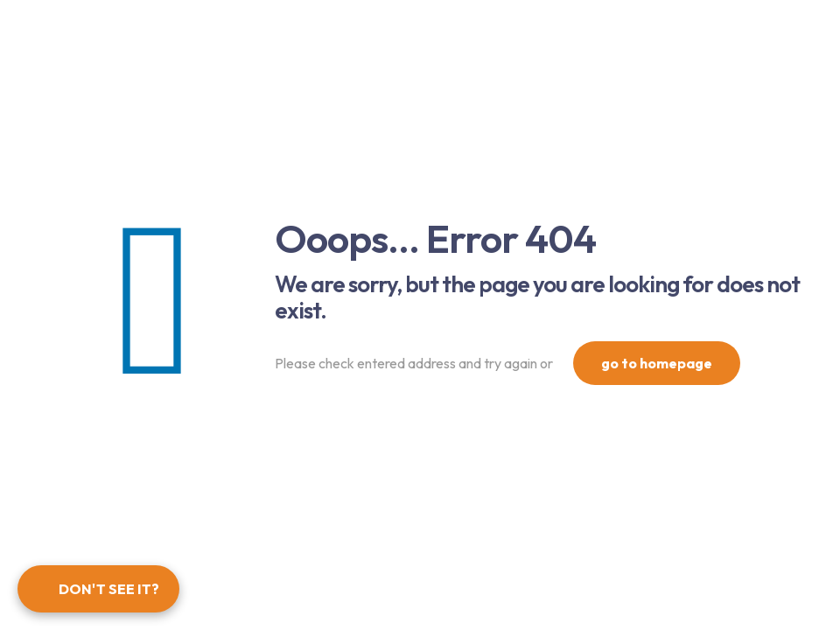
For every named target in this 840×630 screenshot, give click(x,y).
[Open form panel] (98, 589)
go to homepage (657, 363)
